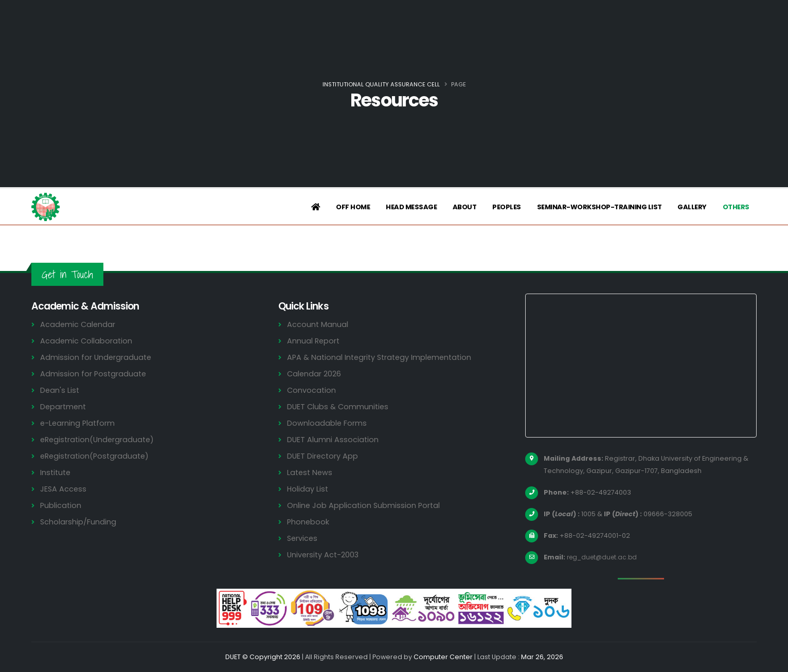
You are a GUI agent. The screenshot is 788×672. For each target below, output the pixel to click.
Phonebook (309, 522)
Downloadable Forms (327, 423)
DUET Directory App (324, 456)
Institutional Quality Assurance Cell (381, 84)
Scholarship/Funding (78, 522)
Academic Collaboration (87, 341)
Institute (56, 472)
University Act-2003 (324, 555)
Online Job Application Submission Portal (365, 505)
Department (64, 406)
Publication (61, 505)
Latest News (311, 472)
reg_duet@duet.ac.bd (604, 557)
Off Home (353, 207)
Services (303, 538)
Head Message (411, 207)
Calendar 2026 (315, 374)
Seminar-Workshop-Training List (599, 207)
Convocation (312, 390)
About (465, 207)
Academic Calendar (78, 324)
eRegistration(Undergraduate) (99, 439)
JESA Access (64, 489)
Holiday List (308, 489)
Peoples (507, 207)
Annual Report (314, 341)
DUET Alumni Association (333, 439)
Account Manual (318, 324)
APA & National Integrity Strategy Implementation (383, 357)
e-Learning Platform (78, 423)
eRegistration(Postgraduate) (97, 456)
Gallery (692, 207)
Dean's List (60, 390)
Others (736, 207)
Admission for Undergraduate (97, 357)
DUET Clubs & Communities (339, 406)
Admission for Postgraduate (94, 374)
